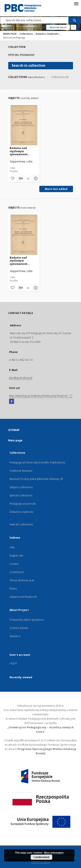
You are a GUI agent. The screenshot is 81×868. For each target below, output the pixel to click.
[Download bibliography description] (20, 178)
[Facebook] (12, 402)
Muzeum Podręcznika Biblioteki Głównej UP (37, 479)
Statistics (15, 636)
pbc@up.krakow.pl (21, 378)
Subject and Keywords (23, 597)
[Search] (75, 20)
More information (54, 853)
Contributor (17, 572)
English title (17, 556)
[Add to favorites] (12, 178)
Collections (26, 34)
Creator (14, 564)
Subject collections (21, 487)
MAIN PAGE (10, 34)
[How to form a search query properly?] (73, 27)
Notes (13, 589)
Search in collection (29, 66)
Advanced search (58, 27)
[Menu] (76, 3)
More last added (56, 189)
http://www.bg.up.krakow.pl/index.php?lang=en (41, 396)
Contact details (19, 628)
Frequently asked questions (27, 620)
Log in (13, 663)
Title (12, 547)
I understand (41, 857)
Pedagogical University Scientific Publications (37, 462)
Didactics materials (47, 34)
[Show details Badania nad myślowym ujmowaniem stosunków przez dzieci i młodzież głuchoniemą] (35, 178)
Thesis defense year (22, 580)
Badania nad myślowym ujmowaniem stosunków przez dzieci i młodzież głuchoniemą (21, 151)
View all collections (21, 524)
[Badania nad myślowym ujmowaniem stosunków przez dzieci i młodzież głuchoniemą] (24, 125)
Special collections (21, 495)
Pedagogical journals (23, 504)
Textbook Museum (21, 471)
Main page (15, 440)
